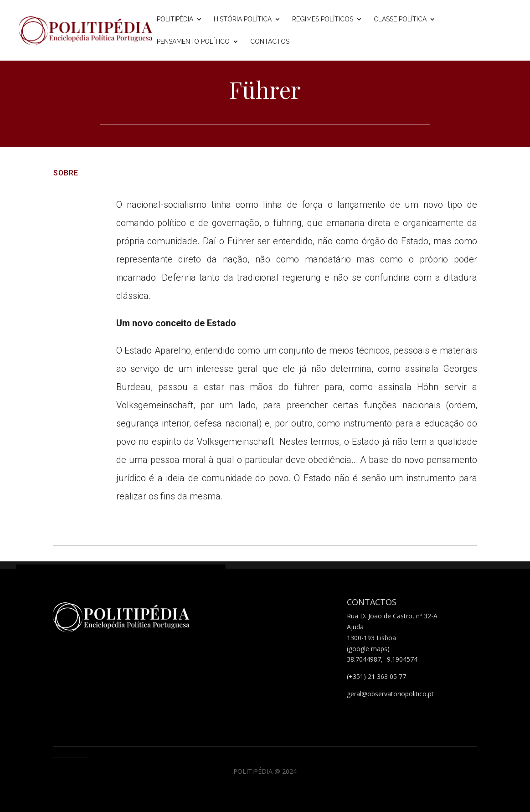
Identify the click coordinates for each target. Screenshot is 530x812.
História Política (243, 19)
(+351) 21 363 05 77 (376, 676)
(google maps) (368, 649)
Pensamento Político (193, 42)
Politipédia (175, 19)
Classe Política (400, 19)
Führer (265, 90)
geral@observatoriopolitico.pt (390, 694)
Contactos (270, 42)
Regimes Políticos (323, 19)
